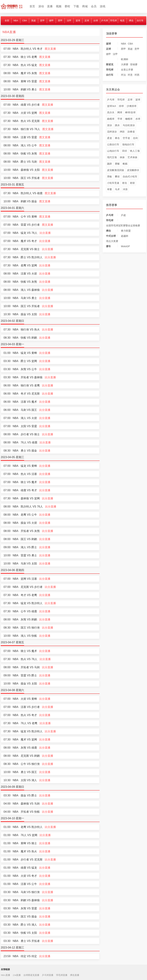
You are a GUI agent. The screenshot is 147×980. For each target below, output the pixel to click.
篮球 (78, 21)
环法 (123, 75)
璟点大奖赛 (112, 241)
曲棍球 (111, 119)
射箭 (132, 183)
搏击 (131, 21)
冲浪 (125, 189)
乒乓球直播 (48, 975)
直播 (50, 6)
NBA (16, 21)
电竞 (122, 21)
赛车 (108, 246)
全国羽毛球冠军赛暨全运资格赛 (123, 226)
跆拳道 (131, 132)
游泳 (110, 125)
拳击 (117, 138)
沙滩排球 (132, 106)
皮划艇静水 (133, 170)
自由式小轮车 (130, 176)
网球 (120, 112)
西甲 (60, 21)
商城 (85, 6)
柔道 (110, 138)
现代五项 (112, 157)
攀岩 (117, 176)
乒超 (123, 215)
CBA (25, 21)
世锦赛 (134, 64)
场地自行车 (128, 144)
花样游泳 (112, 132)
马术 (117, 189)
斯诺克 (110, 64)
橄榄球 (129, 119)
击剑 (135, 138)
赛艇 (117, 164)
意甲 (42, 21)
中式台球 (111, 236)
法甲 (69, 21)
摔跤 (122, 132)
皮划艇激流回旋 (116, 170)
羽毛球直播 (62, 975)
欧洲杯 (125, 59)
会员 (94, 6)
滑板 (110, 176)
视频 (59, 6)
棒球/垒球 (130, 112)
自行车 (140, 21)
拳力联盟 (126, 231)
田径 (125, 151)
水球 (138, 119)
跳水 (117, 125)
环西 (137, 75)
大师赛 (125, 64)
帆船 (125, 164)
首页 (32, 6)
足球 (87, 21)
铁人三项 (135, 151)
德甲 (51, 21)
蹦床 (110, 164)
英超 (33, 21)
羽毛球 (113, 21)
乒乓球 (105, 21)
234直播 (17, 975)
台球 (96, 21)
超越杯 (125, 236)
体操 (122, 157)
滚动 (41, 6)
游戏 (103, 6)
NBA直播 (5, 975)
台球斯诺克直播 (31, 975)
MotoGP (125, 246)
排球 (121, 106)
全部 (7, 21)
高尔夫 (111, 112)
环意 (130, 75)
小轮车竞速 (113, 183)
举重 (110, 189)
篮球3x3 (112, 106)
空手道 (126, 138)
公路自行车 (113, 144)
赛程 (67, 6)
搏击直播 (75, 975)
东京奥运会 (113, 89)
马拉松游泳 (129, 125)
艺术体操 (132, 157)
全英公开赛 (127, 70)
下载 (76, 6)
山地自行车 (113, 151)
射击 (125, 183)
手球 (120, 119)
